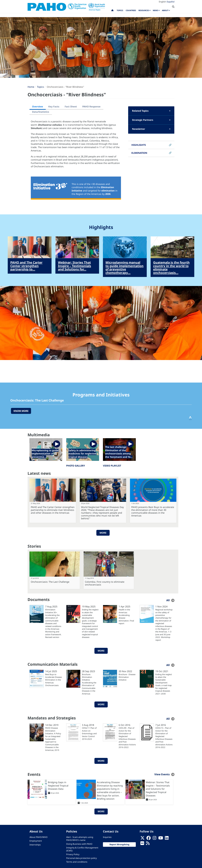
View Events (162, 774)
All (168, 600)
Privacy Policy (73, 854)
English (162, 2)
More (103, 533)
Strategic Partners (143, 120)
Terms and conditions (77, 862)
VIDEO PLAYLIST (112, 466)
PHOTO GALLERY (76, 466)
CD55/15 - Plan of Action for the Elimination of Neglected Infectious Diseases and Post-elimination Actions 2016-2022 (164, 738)
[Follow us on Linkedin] (167, 839)
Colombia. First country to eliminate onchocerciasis (105, 583)
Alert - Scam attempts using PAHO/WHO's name (80, 839)
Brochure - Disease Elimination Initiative (127, 677)
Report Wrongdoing (119, 844)
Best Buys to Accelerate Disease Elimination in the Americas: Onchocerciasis (53, 680)
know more (21, 411)
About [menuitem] (165, 10)
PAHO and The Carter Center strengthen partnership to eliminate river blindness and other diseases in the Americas (53, 510)
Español (171, 2)
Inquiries (107, 837)
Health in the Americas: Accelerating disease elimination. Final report (126, 616)
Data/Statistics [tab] (41, 112)
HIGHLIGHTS (139, 145)
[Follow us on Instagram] (154, 839)
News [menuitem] (155, 10)
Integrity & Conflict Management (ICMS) (82, 849)
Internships (35, 845)
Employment (36, 841)
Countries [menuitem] (131, 10)
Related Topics (140, 111)
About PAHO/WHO (39, 837)
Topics (40, 87)
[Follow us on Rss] (148, 844)
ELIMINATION (139, 153)
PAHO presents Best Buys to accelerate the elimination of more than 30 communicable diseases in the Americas (153, 511)
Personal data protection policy (81, 858)
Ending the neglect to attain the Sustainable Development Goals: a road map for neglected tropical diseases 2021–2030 (164, 684)
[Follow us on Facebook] (149, 839)
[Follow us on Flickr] (142, 844)
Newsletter (139, 129)
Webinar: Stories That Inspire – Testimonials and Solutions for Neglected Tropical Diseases (158, 789)
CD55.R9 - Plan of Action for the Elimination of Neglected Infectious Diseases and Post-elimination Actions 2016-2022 (127, 738)
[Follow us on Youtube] (161, 839)
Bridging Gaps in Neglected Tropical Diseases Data (58, 786)
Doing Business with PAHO (79, 844)
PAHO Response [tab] (91, 106)
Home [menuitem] (112, 11)
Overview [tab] (37, 106)
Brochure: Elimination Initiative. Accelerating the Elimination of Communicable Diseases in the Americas (89, 684)
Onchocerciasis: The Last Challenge (50, 582)
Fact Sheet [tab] (71, 106)
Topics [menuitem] (120, 10)
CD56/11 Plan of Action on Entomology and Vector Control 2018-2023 (89, 733)
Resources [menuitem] (144, 10)
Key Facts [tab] (54, 106)
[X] (142, 839)
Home (31, 87)
